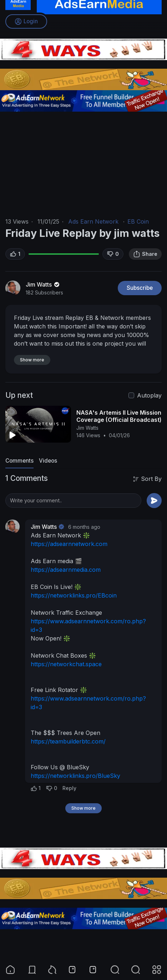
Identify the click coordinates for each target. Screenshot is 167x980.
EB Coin (138, 221)
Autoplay (149, 395)
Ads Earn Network (93, 221)
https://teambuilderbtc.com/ (68, 741)
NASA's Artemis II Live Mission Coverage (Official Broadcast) (119, 416)
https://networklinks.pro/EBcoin (74, 595)
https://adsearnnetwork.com (69, 544)
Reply (69, 788)
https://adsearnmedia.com (66, 570)
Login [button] (26, 21)
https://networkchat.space (66, 664)
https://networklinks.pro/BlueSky (75, 776)
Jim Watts (43, 284)
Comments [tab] (19, 461)
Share (145, 254)
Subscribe (140, 288)
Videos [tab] (48, 461)
